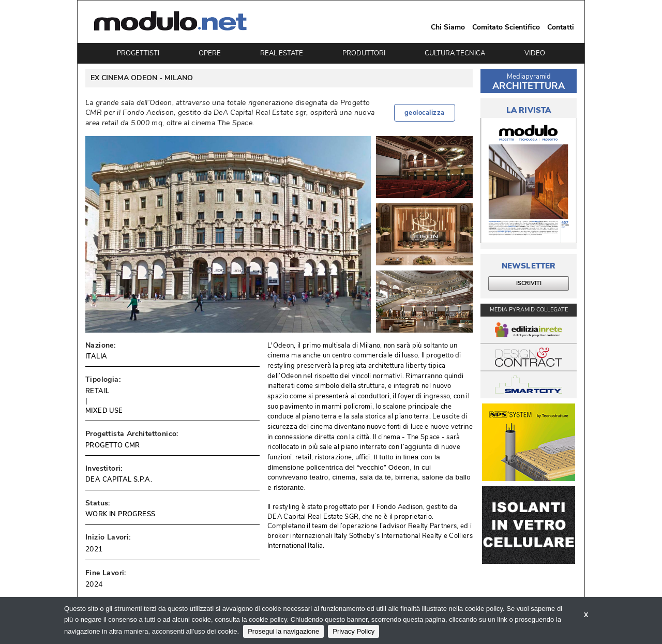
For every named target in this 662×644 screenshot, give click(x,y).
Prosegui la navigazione (283, 631)
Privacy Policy (353, 631)
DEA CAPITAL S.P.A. (119, 480)
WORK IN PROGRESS (120, 514)
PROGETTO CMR (113, 445)
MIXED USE (104, 411)
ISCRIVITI (529, 283)
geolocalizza (425, 113)
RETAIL (97, 391)
